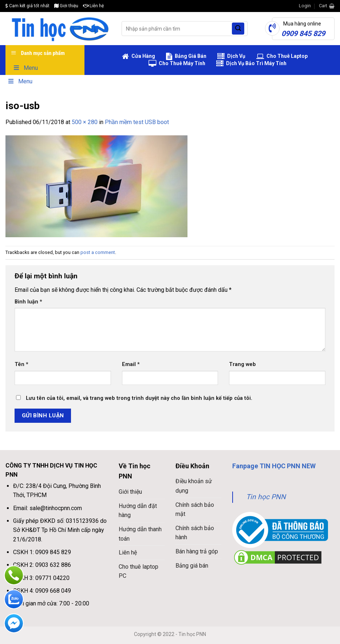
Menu (25, 68)
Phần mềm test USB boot (137, 122)
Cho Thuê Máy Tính (177, 64)
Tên (21, 364)
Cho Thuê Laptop (282, 56)
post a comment (98, 252)
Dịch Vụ (231, 56)
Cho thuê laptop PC (139, 571)
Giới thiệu (66, 6)
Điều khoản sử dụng (194, 486)
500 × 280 (85, 122)
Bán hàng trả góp (197, 551)
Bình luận (28, 302)
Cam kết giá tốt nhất (27, 6)
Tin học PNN (266, 497)
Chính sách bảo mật (195, 510)
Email (131, 364)
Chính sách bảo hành (195, 533)
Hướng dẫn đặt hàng (138, 511)
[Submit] (238, 29)
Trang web (242, 364)
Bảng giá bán (192, 566)
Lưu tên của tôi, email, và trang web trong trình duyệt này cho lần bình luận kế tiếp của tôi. (139, 398)
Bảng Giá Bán (186, 56)
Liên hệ (93, 6)
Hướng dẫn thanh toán (140, 534)
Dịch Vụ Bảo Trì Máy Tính (251, 64)
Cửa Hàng (139, 56)
